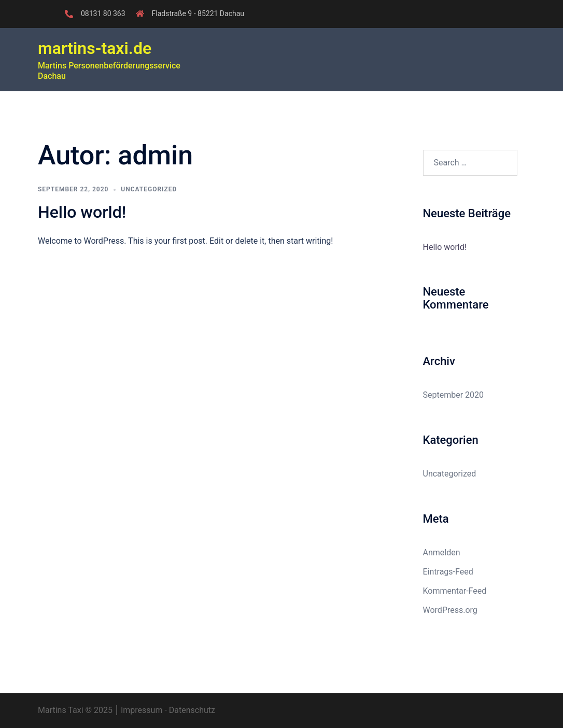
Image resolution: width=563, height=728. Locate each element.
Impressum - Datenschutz (167, 710)
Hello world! (82, 212)
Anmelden (442, 552)
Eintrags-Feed (448, 572)
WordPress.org (450, 610)
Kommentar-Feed (455, 591)
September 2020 (454, 395)
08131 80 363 (103, 13)
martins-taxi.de (95, 48)
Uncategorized (149, 189)
